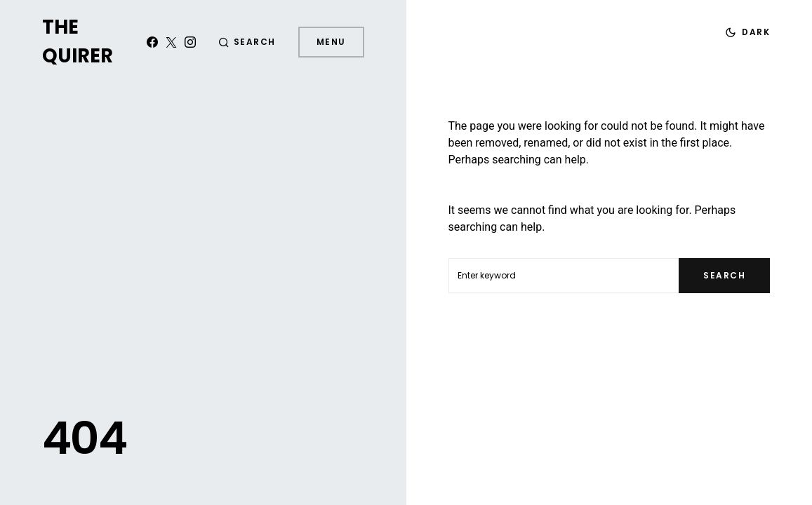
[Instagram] (190, 42)
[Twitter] (171, 42)
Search (724, 275)
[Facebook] (152, 42)
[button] (247, 42)
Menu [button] (331, 42)
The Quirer (78, 41)
